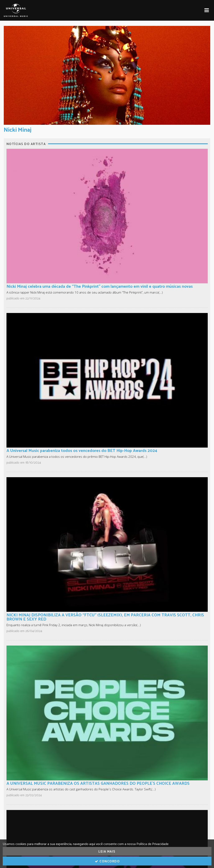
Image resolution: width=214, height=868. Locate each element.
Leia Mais (107, 852)
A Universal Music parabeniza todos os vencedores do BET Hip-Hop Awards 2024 (82, 451)
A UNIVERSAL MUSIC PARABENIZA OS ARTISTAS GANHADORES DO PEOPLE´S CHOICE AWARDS (98, 784)
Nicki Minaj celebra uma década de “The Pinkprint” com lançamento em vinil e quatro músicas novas (100, 287)
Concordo (107, 861)
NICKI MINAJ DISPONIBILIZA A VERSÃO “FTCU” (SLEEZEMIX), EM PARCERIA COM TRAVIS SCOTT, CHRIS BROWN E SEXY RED (105, 617)
